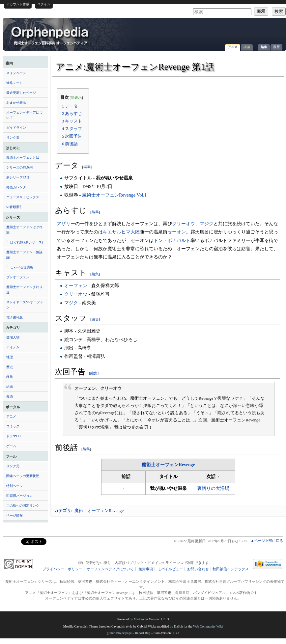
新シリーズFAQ (18, 177)
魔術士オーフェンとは (23, 158)
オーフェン (76, 285)
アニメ (233, 47)
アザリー (66, 224)
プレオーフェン (18, 277)
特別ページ (14, 486)
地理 (10, 357)
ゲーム (11, 446)
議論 (247, 47)
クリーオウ (184, 224)
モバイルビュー (170, 569)
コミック (13, 426)
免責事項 (146, 569)
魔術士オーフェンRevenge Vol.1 (114, 195)
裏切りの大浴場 (213, 488)
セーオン (177, 232)
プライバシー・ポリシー (62, 569)
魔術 (10, 397)
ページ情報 (14, 515)
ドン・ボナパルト (172, 240)
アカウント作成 (18, 4)
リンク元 (13, 466)
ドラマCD (14, 436)
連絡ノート (14, 83)
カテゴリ (63, 510)
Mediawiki (141, 619)
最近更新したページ (21, 93)
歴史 (10, 367)
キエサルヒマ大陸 (121, 232)
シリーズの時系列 (19, 167)
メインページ (16, 73)
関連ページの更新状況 (23, 476)
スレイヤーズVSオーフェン (25, 305)
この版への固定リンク (23, 506)
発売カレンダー (18, 187)
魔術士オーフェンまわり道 (24, 290)
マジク (207, 224)
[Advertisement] (221, 67)
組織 (10, 387)
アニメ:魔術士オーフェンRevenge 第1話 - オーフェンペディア (50, 35)
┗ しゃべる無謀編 (20, 267)
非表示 (76, 98)
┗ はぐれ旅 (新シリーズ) (25, 242)
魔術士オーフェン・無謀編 (24, 255)
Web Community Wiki (208, 626)
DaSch (178, 626)
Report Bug (143, 633)
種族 (10, 377)
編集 (264, 47)
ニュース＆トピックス (23, 197)
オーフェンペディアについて (24, 115)
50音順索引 (14, 207)
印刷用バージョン (19, 496)
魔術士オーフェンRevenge (168, 465)
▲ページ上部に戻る (267, 541)
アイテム (13, 347)
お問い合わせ (198, 569)
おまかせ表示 (16, 103)
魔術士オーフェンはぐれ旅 (24, 230)
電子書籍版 (14, 317)
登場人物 (13, 337)
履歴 (276, 47)
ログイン (44, 4)
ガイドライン (16, 128)
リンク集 (13, 137)
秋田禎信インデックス (231, 569)
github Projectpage (119, 633)
